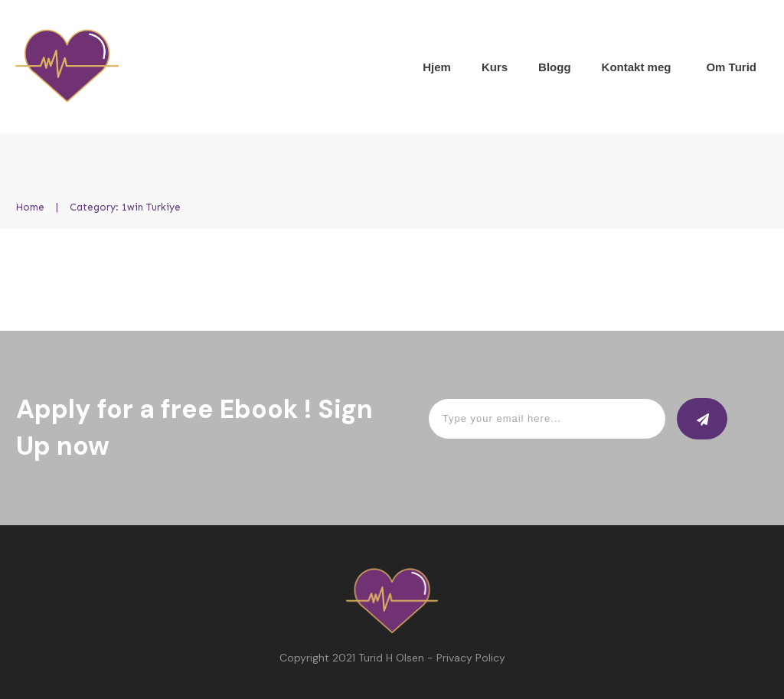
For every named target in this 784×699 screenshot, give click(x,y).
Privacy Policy (471, 658)
